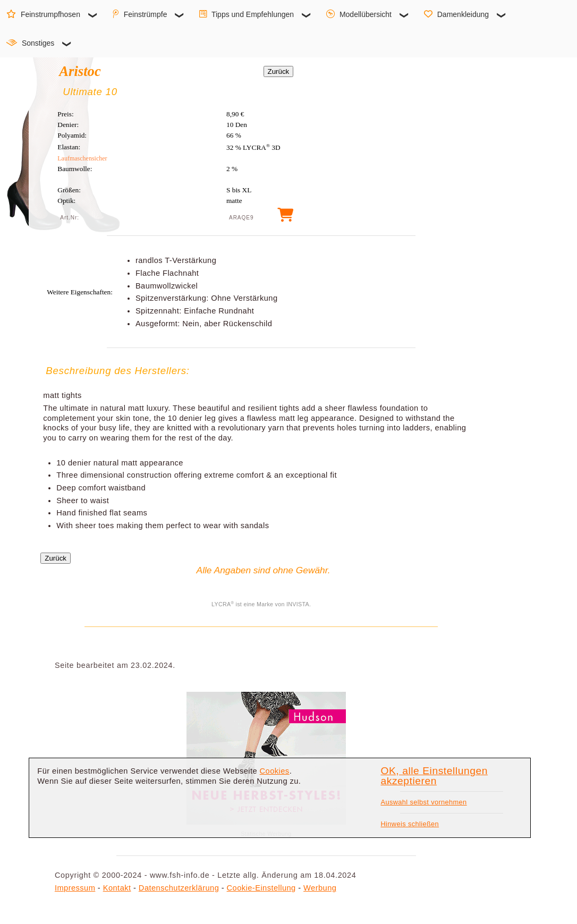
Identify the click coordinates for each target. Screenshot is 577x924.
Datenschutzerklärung (179, 888)
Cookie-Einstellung (261, 888)
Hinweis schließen (410, 824)
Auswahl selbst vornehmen (423, 802)
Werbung (320, 888)
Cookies (275, 771)
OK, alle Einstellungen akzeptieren (434, 776)
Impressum (75, 888)
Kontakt (117, 888)
